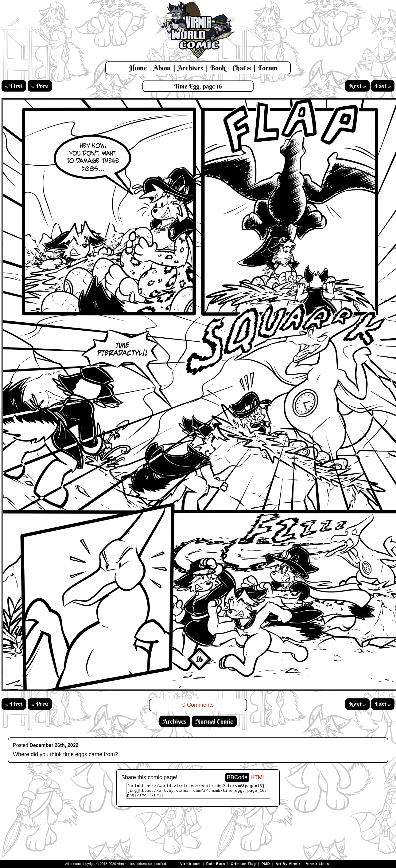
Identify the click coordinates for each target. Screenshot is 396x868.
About (162, 68)
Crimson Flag (243, 864)
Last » (383, 86)
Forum (268, 68)
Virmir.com (190, 864)
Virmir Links (318, 864)
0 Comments (198, 705)
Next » (357, 86)
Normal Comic (214, 721)
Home (138, 68)
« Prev (40, 86)
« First (14, 86)
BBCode (237, 777)
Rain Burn (216, 864)
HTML (258, 777)
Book (218, 68)
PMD (266, 864)
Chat (242, 68)
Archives (190, 68)
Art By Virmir (288, 864)
